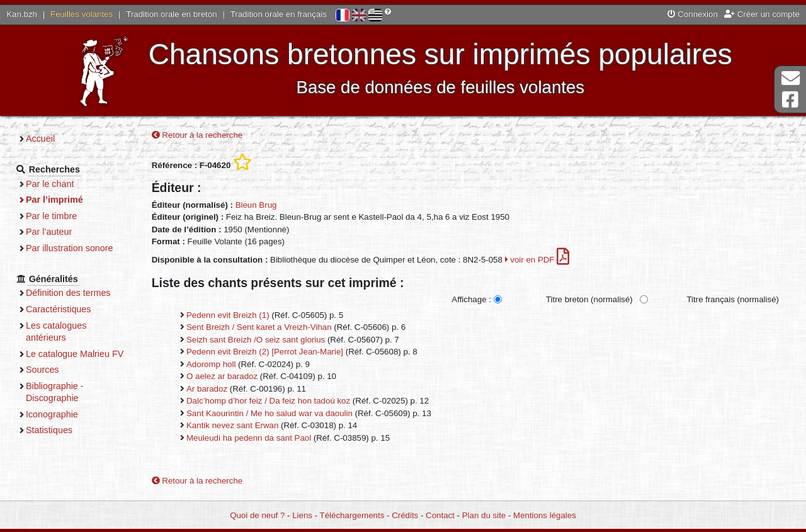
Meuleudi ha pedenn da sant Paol (249, 438)
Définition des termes (68, 293)
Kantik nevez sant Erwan (232, 425)
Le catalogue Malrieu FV (75, 354)
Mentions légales (545, 515)
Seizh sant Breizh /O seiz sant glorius (256, 340)
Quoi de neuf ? (257, 515)
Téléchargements (352, 515)
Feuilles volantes (82, 14)
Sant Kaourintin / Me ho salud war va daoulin (270, 413)
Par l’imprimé (54, 200)
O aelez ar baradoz (222, 376)
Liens (302, 515)
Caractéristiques (59, 309)
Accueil (40, 139)
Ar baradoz (207, 389)
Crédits (405, 515)
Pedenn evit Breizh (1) (228, 315)
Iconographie (52, 414)
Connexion (693, 14)
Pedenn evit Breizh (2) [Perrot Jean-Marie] (265, 352)
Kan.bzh (22, 14)
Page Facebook (790, 100)
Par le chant (50, 184)
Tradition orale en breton (171, 14)
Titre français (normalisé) (733, 299)
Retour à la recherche (197, 135)
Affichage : (471, 299)
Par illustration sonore (70, 248)
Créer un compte (762, 14)
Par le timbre (51, 216)
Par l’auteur (49, 232)
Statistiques (49, 430)
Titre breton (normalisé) (589, 299)
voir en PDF (537, 260)
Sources (43, 370)
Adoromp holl (211, 364)
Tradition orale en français (279, 14)
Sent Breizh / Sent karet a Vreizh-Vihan (259, 327)
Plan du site (484, 515)
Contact (440, 515)
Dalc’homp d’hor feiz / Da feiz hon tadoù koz (268, 401)
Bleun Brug (256, 205)
